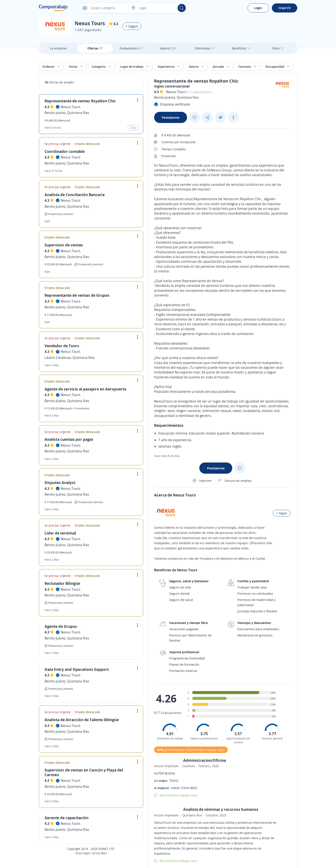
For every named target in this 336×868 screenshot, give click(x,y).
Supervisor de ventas (64, 245)
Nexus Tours (70, 107)
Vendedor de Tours (62, 346)
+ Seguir (132, 26)
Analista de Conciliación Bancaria (75, 195)
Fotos (278, 48)
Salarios (168, 48)
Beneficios (241, 48)
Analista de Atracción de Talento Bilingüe (82, 720)
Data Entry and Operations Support (77, 669)
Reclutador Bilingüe (62, 583)
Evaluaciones (132, 48)
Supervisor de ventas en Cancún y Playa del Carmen (84, 772)
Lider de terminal (60, 533)
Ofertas (95, 48)
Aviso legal (82, 853)
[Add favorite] (195, 117)
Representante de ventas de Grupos (77, 295)
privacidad (99, 853)
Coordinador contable (65, 151)
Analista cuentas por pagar (69, 439)
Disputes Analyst (60, 482)
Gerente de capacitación (67, 818)
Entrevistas (205, 48)
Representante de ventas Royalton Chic (80, 101)
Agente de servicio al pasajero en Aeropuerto (86, 389)
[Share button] (207, 118)
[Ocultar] (220, 118)
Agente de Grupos (61, 626)
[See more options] (233, 117)
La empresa (58, 48)
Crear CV (285, 8)
